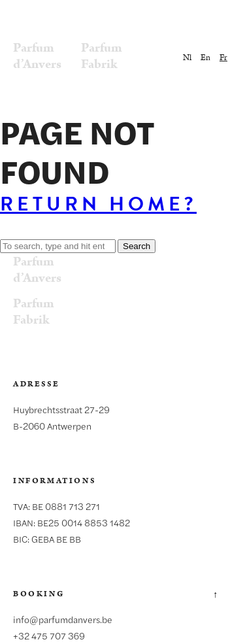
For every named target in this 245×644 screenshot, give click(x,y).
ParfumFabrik (102, 56)
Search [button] (137, 246)
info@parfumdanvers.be (63, 619)
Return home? (98, 204)
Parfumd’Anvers (37, 56)
